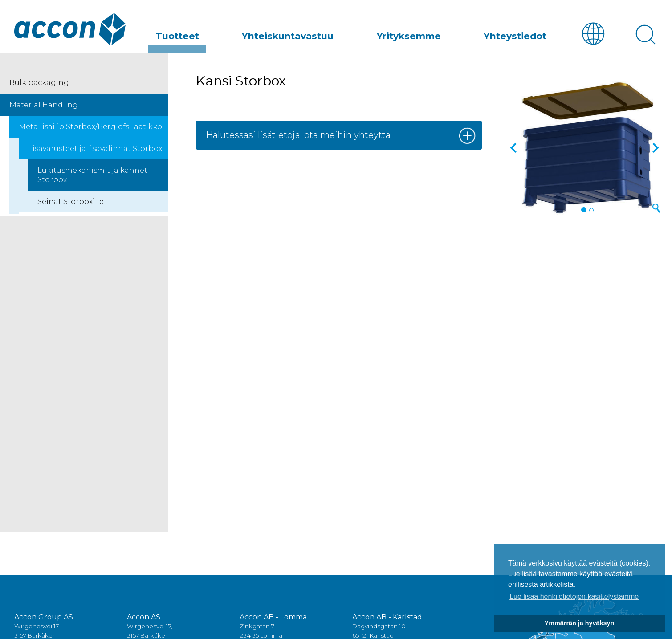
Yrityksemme (434, 33)
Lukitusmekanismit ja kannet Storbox (92, 175)
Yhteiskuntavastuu (330, 33)
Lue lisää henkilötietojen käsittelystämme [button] (574, 596)
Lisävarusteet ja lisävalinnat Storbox (95, 149)
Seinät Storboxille (71, 202)
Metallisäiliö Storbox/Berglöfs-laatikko (90, 127)
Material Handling (44, 105)
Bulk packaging (39, 83)
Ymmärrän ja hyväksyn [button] (580, 623)
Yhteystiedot (523, 33)
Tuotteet (237, 33)
